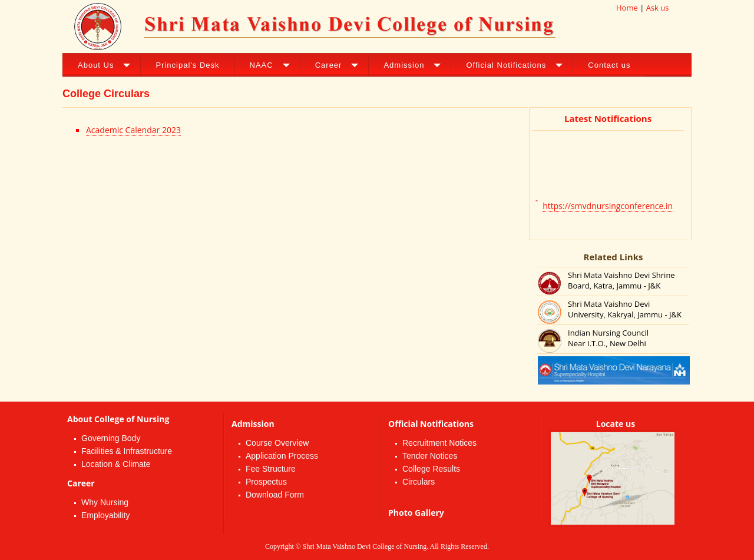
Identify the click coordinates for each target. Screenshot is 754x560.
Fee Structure (271, 469)
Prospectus (266, 482)
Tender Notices (430, 456)
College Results (431, 469)
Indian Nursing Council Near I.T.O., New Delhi (608, 338)
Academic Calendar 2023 (133, 130)
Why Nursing (105, 502)
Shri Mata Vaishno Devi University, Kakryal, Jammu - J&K (625, 309)
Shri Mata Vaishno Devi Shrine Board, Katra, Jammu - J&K (621, 280)
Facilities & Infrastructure (127, 451)
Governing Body (111, 438)
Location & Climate (116, 464)
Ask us (658, 8)
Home (627, 8)
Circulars (419, 482)
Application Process (282, 456)
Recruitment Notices (439, 443)
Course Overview (277, 443)
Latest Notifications (608, 118)
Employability (105, 515)
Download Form (275, 495)
